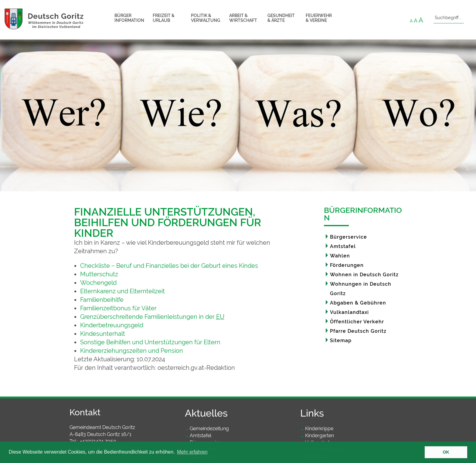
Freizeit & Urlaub (164, 18)
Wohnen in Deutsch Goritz (364, 275)
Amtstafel (343, 246)
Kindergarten (320, 436)
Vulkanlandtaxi (349, 312)
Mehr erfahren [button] (192, 452)
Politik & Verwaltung (206, 18)
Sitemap (341, 340)
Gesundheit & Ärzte (281, 18)
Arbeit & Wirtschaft (243, 18)
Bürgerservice (348, 237)
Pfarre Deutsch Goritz (358, 331)
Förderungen (347, 265)
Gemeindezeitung (209, 429)
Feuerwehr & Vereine (319, 18)
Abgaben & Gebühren (358, 303)
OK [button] (446, 452)
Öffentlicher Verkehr (357, 322)
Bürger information (129, 18)
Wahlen (340, 256)
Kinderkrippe (319, 429)
